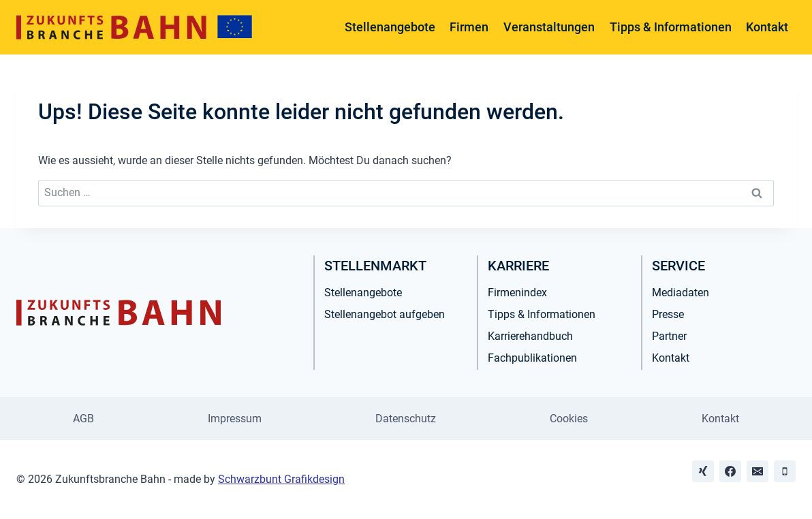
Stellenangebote (390, 27)
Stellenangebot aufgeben (385, 314)
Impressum (235, 419)
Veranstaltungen (549, 27)
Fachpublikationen (532, 358)
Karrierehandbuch (530, 336)
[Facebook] (730, 471)
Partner (669, 336)
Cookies (569, 419)
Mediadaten (681, 293)
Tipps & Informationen (671, 27)
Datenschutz (406, 419)
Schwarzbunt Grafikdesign (281, 479)
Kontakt (767, 27)
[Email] (758, 471)
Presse (668, 314)
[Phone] (785, 471)
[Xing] (703, 471)
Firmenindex (517, 293)
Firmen (469, 27)
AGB (83, 419)
